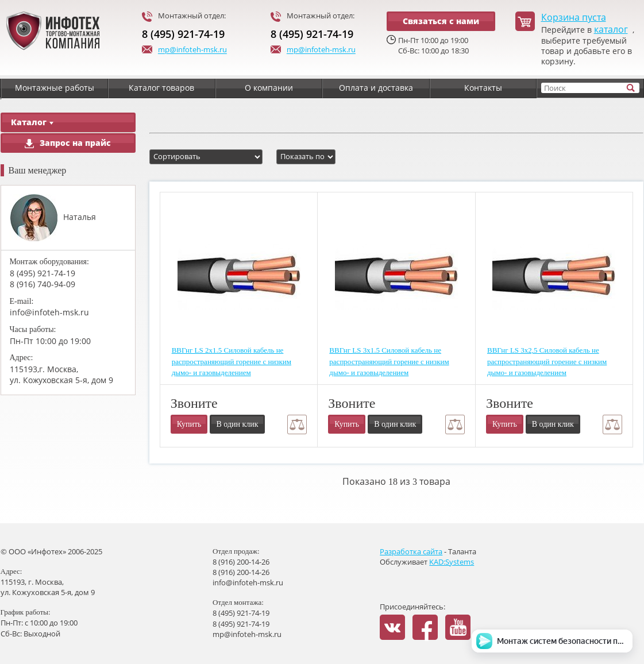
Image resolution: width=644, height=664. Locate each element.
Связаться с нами (441, 21)
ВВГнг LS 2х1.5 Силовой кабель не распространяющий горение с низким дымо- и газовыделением (232, 361)
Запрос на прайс (68, 143)
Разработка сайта (411, 551)
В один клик (237, 424)
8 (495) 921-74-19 (183, 34)
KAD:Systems (452, 562)
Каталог (32, 122)
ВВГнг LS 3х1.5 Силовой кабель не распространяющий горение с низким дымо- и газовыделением (389, 361)
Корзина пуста (574, 18)
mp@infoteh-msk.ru (184, 51)
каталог (611, 30)
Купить (189, 424)
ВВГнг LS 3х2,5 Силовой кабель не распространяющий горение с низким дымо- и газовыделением (547, 361)
